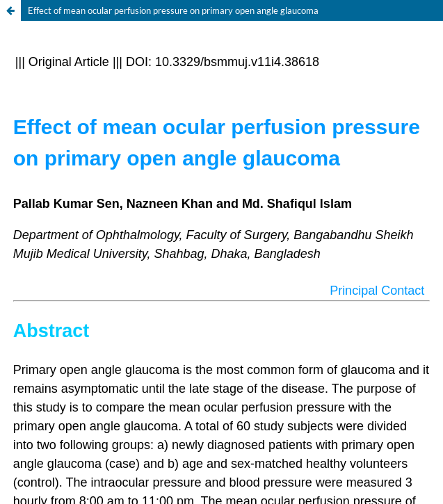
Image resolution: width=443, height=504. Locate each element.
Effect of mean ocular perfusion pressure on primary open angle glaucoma (173, 10)
